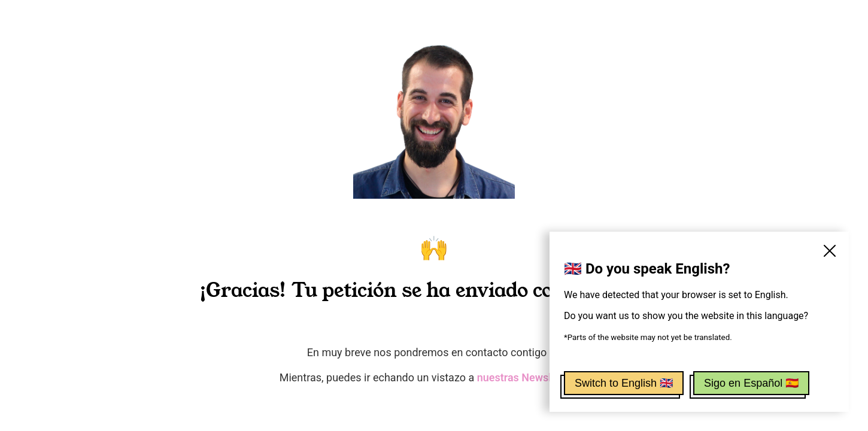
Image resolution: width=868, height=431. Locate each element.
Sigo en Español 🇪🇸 (751, 383)
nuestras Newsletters (529, 377)
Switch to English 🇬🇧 (624, 383)
